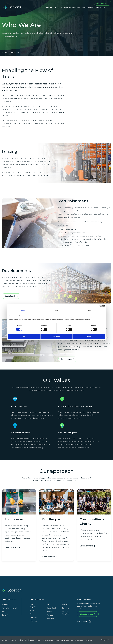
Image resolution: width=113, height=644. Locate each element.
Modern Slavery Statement (64, 640)
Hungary (33, 621)
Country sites (103, 3)
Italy (48, 604)
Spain (64, 604)
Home (4, 53)
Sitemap (89, 640)
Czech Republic (34, 606)
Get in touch (11, 297)
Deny (24, 336)
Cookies (20, 640)
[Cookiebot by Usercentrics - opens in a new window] (96, 306)
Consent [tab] (23, 310)
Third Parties (29, 640)
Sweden (65, 608)
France (33, 614)
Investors (6, 604)
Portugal (50, 615)
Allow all (89, 336)
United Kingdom (66, 613)
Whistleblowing (48, 640)
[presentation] (90, 621)
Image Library (80, 640)
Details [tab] (56, 310)
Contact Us (5, 640)
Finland (33, 610)
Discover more (11, 548)
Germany (34, 617)
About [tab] (90, 310)
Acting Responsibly (10, 608)
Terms (13, 640)
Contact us (6, 615)
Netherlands (52, 608)
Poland (49, 611)
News (4, 611)
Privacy (38, 640)
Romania (50, 619)
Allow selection (56, 336)
